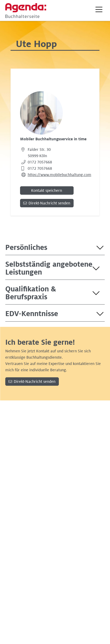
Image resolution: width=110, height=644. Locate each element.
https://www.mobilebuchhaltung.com (59, 175)
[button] (99, 9)
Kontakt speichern (47, 190)
